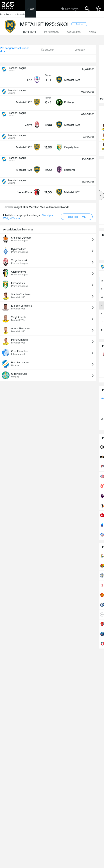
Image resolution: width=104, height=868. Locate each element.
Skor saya (70, 9)
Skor (31, 9)
